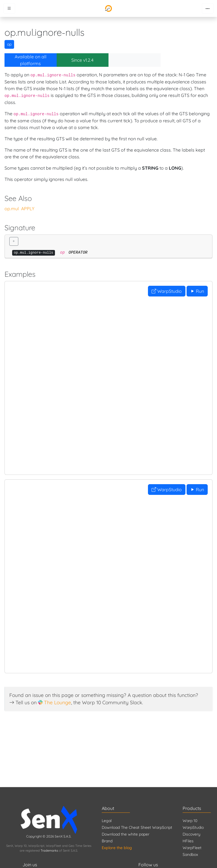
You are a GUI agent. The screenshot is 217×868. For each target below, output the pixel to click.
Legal (107, 821)
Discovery (191, 834)
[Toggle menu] (9, 8)
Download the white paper (126, 834)
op (9, 44)
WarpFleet (192, 848)
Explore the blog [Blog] (117, 848)
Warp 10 (190, 821)
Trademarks (49, 851)
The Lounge (57, 702)
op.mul (12, 209)
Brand (107, 841)
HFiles (188, 841)
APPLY (28, 209)
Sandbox (190, 854)
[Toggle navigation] (208, 8)
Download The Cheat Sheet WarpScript (137, 827)
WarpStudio (167, 291)
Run (197, 291)
